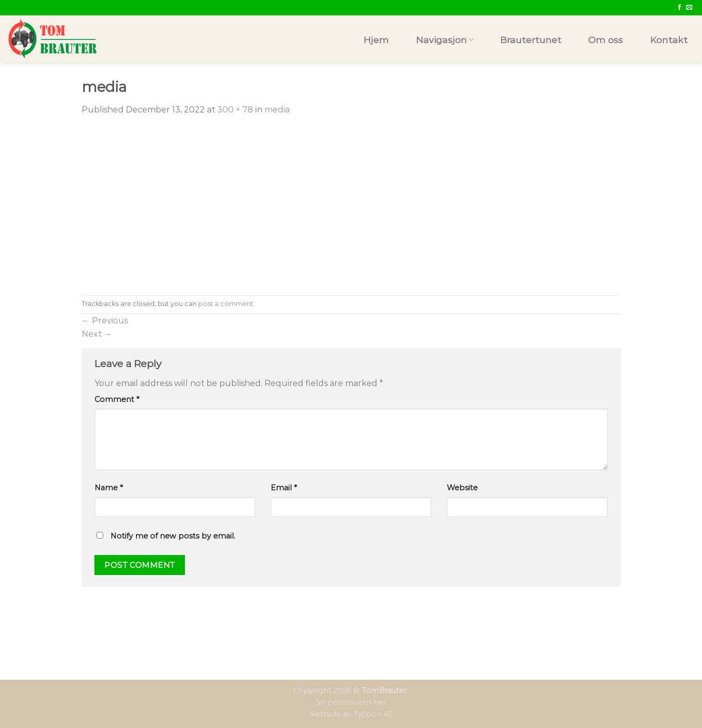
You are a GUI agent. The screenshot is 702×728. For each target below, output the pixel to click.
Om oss (605, 40)
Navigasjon (445, 40)
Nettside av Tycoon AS (351, 714)
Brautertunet (531, 40)
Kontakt (669, 40)
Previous (105, 321)
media (277, 110)
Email (284, 488)
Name (109, 488)
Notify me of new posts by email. (173, 536)
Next (97, 334)
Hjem (376, 40)
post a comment (226, 304)
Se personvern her (351, 702)
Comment (117, 399)
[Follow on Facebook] (679, 8)
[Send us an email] (689, 8)
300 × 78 (235, 110)
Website (462, 488)
